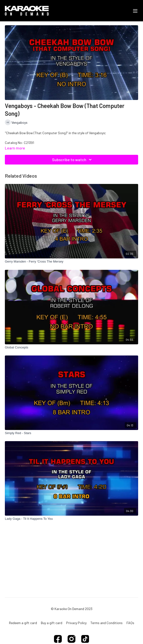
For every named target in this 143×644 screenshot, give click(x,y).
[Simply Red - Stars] (71, 433)
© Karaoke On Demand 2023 (72, 609)
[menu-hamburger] (135, 11)
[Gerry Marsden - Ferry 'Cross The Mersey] (71, 262)
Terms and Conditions (107, 623)
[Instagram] (71, 639)
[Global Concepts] (71, 347)
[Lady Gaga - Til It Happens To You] (71, 519)
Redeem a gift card (23, 623)
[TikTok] (85, 639)
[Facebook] (58, 639)
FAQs (130, 623)
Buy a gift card (52, 623)
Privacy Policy (76, 623)
